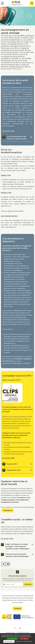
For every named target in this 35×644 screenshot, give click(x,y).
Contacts (17, 609)
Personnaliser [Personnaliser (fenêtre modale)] (9, 641)
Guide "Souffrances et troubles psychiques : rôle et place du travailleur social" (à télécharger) (17, 546)
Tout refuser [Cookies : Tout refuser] (24, 639)
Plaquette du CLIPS (14, 470)
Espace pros (11, 632)
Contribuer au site (23, 632)
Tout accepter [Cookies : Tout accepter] (12, 639)
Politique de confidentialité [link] (24, 641)
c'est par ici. (8, 510)
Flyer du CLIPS (12, 464)
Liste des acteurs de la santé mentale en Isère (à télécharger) (17, 555)
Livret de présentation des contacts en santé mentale (17, 138)
